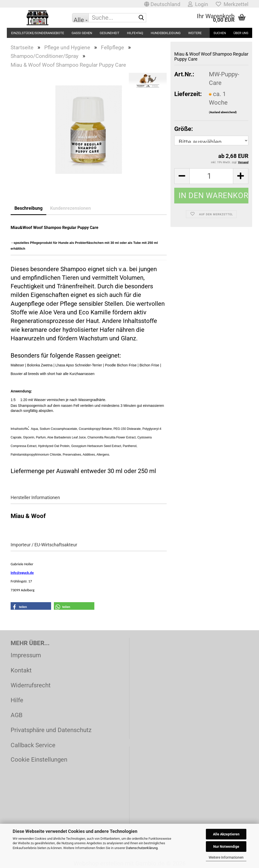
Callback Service (33, 745)
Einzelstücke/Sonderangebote (38, 33)
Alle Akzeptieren (226, 834)
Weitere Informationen (226, 857)
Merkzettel (232, 4)
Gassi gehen (82, 33)
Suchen (220, 33)
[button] (162, 4)
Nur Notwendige (226, 847)
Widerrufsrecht (31, 685)
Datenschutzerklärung (142, 848)
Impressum (26, 655)
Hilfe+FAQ (135, 33)
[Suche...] (80, 18)
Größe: (184, 129)
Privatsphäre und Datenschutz (51, 730)
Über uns (241, 33)
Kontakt (21, 670)
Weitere (195, 33)
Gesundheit (110, 33)
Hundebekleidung (166, 33)
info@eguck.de (22, 573)
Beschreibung (28, 208)
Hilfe (17, 700)
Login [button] (198, 4)
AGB (17, 715)
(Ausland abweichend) (223, 112)
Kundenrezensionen (70, 208)
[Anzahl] (211, 176)
